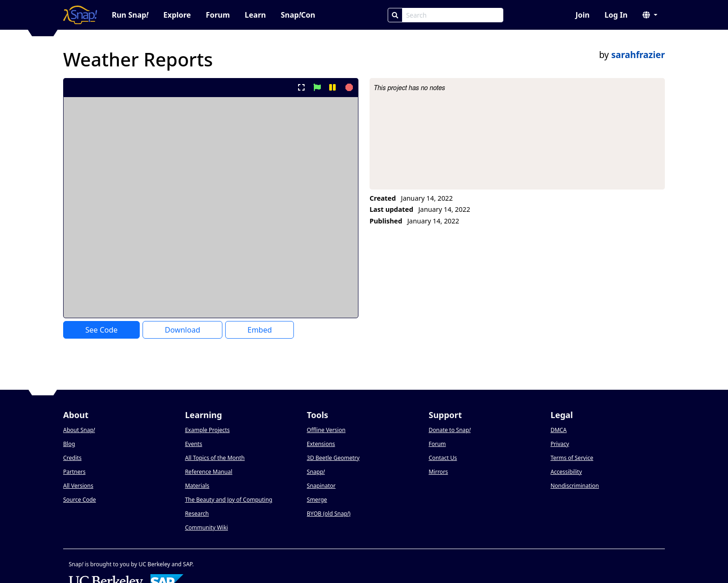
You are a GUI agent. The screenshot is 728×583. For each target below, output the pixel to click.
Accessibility (566, 472)
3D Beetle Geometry (333, 458)
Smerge (317, 500)
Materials (197, 486)
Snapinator (321, 486)
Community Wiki (206, 527)
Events (193, 444)
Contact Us (443, 458)
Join (582, 15)
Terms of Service (572, 458)
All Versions (78, 486)
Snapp (316, 472)
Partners (74, 472)
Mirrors (438, 472)
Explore (177, 15)
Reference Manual (208, 472)
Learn (255, 15)
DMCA (559, 430)
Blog (69, 444)
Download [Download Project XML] (182, 330)
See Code (102, 330)
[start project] (317, 87)
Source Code (80, 500)
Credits (72, 458)
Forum (218, 15)
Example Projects (207, 430)
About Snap (79, 430)
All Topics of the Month (215, 458)
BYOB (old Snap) (329, 514)
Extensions (321, 444)
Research (197, 514)
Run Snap (130, 15)
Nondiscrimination (575, 486)
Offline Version (326, 430)
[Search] (395, 15)
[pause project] (332, 87)
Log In (616, 15)
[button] (650, 15)
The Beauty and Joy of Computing (228, 500)
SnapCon (298, 15)
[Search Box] (453, 15)
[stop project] (348, 87)
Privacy (560, 444)
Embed (260, 330)
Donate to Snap (449, 430)
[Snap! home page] (80, 15)
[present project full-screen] (302, 87)
